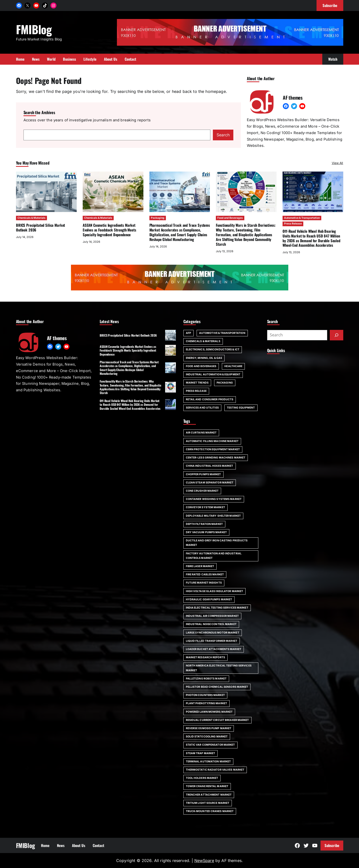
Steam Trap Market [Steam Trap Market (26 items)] (201, 753)
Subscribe (332, 845)
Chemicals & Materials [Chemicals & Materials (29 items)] (203, 341)
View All (338, 163)
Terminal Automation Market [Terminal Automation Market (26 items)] (208, 761)
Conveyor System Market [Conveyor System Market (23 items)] (205, 507)
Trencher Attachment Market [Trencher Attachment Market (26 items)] (209, 795)
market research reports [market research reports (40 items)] (205, 657)
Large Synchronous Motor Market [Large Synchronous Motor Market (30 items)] (213, 633)
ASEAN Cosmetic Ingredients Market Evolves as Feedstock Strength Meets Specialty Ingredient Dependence (109, 230)
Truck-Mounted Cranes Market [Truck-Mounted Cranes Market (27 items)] (210, 811)
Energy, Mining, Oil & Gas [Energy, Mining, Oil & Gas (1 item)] (204, 358)
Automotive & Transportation (302, 218)
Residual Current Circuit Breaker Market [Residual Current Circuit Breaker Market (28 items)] (217, 720)
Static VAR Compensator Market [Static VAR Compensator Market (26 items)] (210, 745)
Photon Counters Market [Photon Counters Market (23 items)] (205, 695)
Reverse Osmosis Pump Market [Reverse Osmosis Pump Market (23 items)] (209, 728)
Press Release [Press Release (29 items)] (196, 391)
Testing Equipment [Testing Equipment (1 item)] (241, 408)
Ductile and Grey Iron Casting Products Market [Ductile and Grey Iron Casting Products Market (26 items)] (217, 543)
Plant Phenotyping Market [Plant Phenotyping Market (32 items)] (207, 703)
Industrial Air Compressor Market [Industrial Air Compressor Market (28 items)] (212, 616)
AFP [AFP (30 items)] (188, 333)
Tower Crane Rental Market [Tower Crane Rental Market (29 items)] (207, 786)
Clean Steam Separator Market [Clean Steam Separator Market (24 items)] (210, 483)
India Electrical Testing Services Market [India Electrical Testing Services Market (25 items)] (217, 608)
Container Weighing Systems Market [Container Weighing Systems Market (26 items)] (214, 499)
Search (223, 135)
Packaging (157, 218)
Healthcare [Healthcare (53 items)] (233, 366)
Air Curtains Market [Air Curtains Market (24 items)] (201, 433)
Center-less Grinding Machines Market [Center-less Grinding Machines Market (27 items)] (216, 458)
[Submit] (337, 335)
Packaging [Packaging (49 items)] (225, 383)
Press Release (293, 224)
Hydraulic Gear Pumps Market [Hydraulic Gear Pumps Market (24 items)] (209, 599)
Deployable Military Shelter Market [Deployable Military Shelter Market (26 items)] (213, 516)
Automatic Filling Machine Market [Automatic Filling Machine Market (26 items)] (212, 441)
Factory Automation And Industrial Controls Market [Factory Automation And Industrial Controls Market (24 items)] (214, 556)
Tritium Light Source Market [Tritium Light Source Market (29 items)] (208, 803)
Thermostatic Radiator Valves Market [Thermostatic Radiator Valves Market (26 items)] (215, 770)
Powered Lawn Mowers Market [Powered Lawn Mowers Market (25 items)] (209, 712)
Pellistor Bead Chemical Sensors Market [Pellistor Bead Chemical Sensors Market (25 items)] (217, 687)
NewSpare (204, 861)
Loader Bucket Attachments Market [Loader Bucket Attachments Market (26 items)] (214, 649)
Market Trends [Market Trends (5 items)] (197, 383)
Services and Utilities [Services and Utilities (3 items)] (202, 408)
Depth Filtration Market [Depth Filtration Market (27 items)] (204, 524)
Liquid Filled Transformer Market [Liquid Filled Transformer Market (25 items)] (212, 641)
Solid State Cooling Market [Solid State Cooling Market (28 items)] (207, 737)
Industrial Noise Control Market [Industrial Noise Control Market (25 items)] (211, 624)
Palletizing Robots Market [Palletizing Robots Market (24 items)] (206, 679)
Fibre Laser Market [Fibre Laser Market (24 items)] (200, 566)
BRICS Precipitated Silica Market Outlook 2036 (40, 227)
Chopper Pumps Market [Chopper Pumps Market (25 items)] (203, 474)
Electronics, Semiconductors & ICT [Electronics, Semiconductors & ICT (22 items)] (213, 349)
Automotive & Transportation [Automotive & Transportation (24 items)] (222, 333)
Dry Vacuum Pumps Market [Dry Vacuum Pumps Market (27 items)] (206, 532)
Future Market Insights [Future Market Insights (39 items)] (204, 583)
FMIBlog (34, 29)
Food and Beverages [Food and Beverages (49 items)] (201, 366)
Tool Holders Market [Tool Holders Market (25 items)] (202, 778)
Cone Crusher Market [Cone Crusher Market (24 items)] (202, 491)
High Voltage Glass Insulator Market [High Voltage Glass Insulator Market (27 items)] (215, 591)
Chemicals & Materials (31, 218)
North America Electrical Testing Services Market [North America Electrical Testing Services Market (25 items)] (219, 668)
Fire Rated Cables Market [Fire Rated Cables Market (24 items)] (205, 574)
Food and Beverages (230, 218)
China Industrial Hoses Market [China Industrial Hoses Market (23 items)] (210, 466)
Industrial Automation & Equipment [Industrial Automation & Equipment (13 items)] (213, 374)
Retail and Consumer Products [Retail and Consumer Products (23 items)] (210, 399)
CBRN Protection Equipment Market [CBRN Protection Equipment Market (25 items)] (213, 449)
